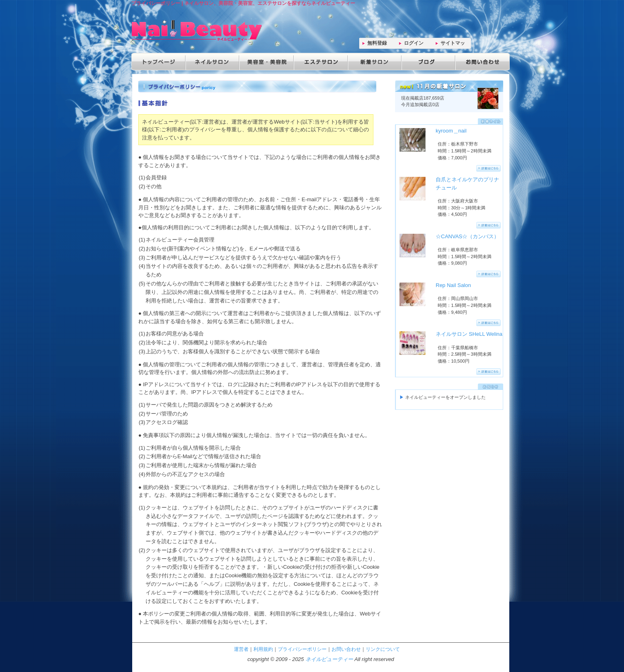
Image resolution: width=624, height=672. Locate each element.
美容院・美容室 (266, 62)
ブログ (427, 62)
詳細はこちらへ (489, 168)
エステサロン (319, 62)
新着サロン (373, 62)
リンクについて (383, 649)
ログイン (414, 43)
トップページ (158, 62)
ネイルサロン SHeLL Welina (469, 334)
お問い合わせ (480, 62)
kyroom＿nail (451, 131)
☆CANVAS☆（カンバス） (468, 236)
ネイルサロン (212, 62)
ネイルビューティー (329, 659)
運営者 (241, 649)
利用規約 (263, 649)
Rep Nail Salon (453, 285)
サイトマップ (453, 45)
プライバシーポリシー (302, 649)
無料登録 (377, 43)
